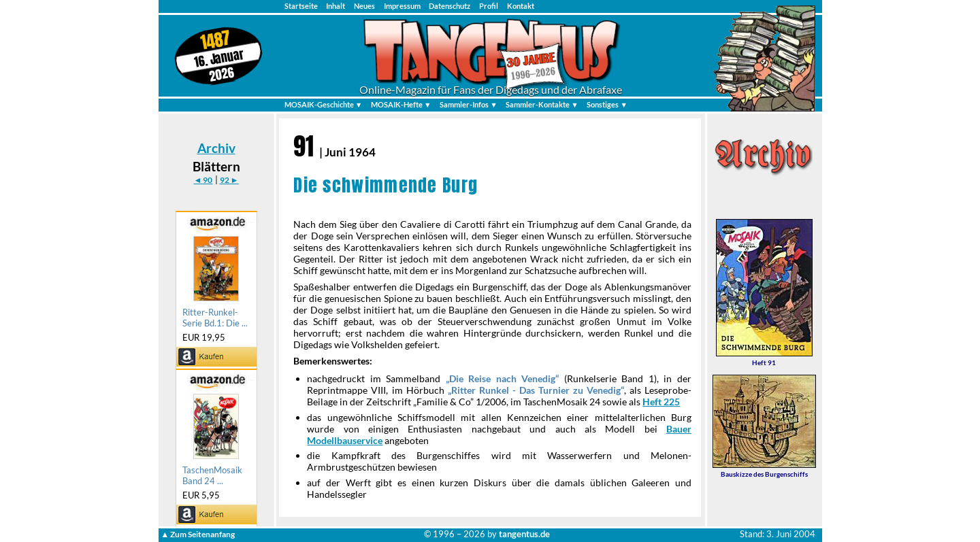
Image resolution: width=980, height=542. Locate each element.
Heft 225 (661, 402)
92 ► (229, 180)
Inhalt (336, 6)
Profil (489, 6)
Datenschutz (450, 6)
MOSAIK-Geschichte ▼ (324, 104)
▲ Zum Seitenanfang (198, 534)
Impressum (402, 6)
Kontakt (521, 6)
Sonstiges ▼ (607, 104)
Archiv (216, 148)
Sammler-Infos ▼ (469, 104)
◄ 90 (203, 180)
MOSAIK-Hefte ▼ (401, 104)
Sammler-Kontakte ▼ (542, 104)
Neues (364, 6)
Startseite (301, 6)
